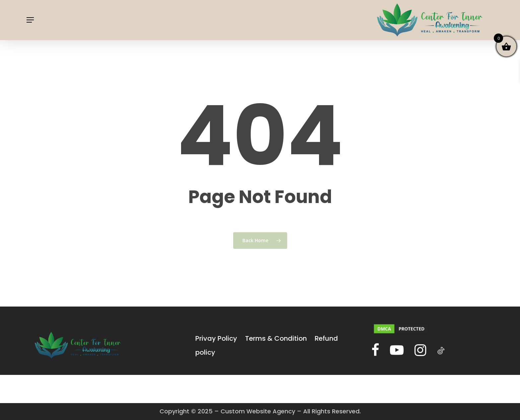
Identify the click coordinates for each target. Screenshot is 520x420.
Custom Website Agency (258, 411)
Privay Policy (216, 338)
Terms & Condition (276, 338)
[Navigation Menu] (30, 20)
